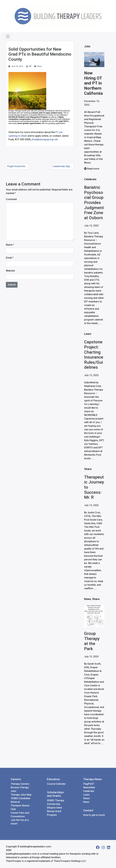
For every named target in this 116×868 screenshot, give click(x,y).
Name (9, 245)
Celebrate (90, 179)
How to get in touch (94, 815)
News (39, 66)
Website (10, 271)
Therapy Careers (20, 784)
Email (9, 258)
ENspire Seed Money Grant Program (54, 812)
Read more (92, 169)
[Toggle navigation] (8, 36)
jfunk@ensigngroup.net (45, 139)
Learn (88, 334)
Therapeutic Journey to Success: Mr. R (94, 487)
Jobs (87, 46)
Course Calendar (56, 784)
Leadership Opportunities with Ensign (63, 166)
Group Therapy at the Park (92, 641)
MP (30, 66)
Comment (11, 199)
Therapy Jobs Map (21, 795)
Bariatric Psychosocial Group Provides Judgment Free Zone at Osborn (94, 203)
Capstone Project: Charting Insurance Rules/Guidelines (94, 355)
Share (88, 469)
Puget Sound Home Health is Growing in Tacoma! (18, 166)
